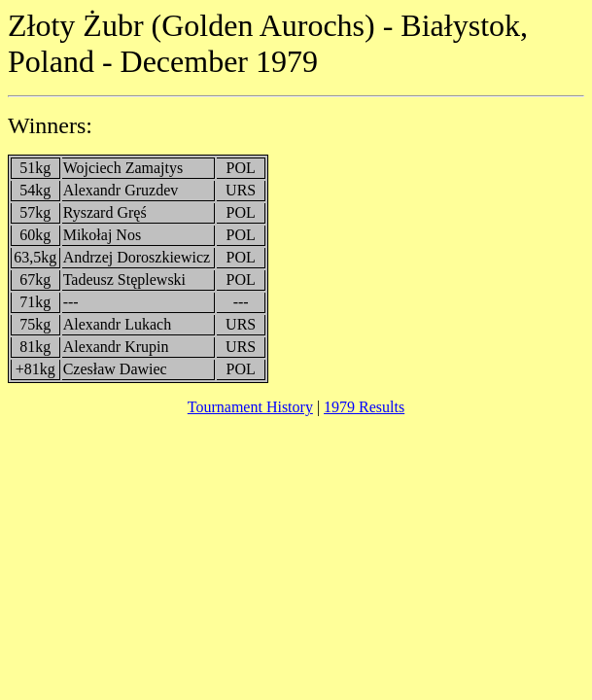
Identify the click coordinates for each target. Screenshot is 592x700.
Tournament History (250, 407)
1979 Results (364, 407)
